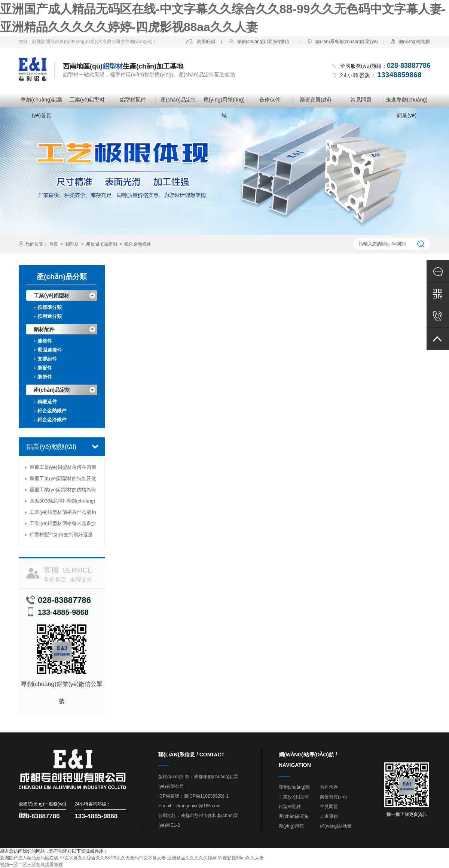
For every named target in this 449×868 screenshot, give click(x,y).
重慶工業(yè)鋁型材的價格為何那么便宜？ (63, 491)
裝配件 (45, 368)
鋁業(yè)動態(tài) (51, 447)
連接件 (45, 341)
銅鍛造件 (47, 402)
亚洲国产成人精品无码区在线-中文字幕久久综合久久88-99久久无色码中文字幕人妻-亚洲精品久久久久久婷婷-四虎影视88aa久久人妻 (132, 858)
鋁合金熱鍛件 (138, 244)
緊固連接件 (50, 350)
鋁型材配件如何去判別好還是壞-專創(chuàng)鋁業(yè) (61, 536)
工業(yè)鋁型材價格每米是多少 (63, 523)
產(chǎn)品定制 (178, 100)
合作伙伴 (270, 100)
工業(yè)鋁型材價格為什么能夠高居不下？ (63, 514)
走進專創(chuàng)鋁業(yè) (407, 102)
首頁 (54, 244)
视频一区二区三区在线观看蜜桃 (31, 865)
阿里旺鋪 (201, 42)
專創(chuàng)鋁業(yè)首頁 (41, 102)
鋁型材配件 (133, 100)
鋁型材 (72, 244)
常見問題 (361, 100)
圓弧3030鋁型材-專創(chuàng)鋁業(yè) (62, 502)
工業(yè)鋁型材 (87, 100)
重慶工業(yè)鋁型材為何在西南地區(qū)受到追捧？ (63, 469)
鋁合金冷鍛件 (52, 420)
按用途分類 (50, 316)
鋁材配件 (44, 329)
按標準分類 (50, 307)
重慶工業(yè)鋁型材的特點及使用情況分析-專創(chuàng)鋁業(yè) (63, 480)
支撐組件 (47, 359)
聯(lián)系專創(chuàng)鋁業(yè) (343, 42)
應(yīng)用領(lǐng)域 (224, 102)
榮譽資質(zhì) (315, 100)
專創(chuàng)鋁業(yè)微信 (259, 42)
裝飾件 (45, 377)
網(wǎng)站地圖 (410, 42)
